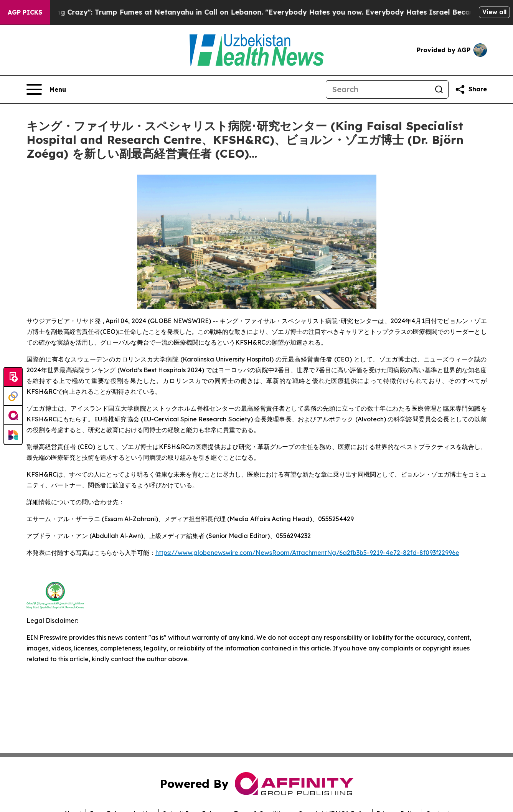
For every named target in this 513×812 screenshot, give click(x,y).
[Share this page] (471, 89)
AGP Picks (25, 12)
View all (494, 12)
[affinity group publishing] (13, 416)
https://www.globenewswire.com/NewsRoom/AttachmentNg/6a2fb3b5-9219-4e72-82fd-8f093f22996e (307, 553)
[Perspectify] (13, 396)
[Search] (378, 89)
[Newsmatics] (13, 435)
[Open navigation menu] (46, 89)
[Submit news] (13, 377)
